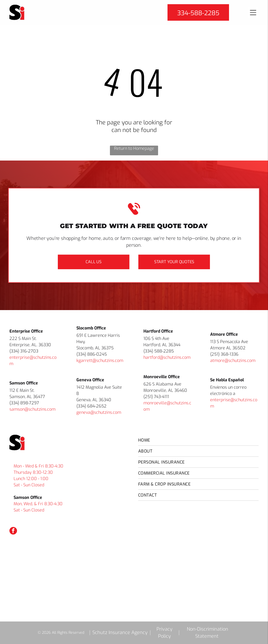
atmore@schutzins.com (233, 360)
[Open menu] (253, 13)
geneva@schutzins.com (99, 412)
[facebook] (13, 531)
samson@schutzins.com (32, 409)
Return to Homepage (134, 148)
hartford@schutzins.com (167, 357)
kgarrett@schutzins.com (100, 360)
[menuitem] (198, 440)
